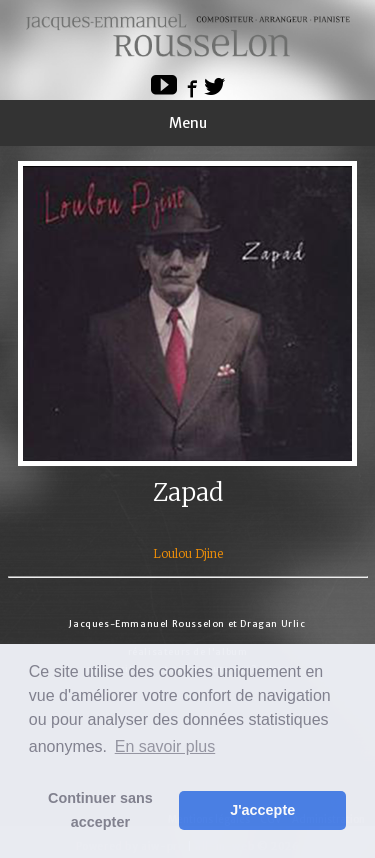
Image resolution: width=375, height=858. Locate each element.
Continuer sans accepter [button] (100, 810)
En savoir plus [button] (165, 746)
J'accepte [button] (262, 810)
